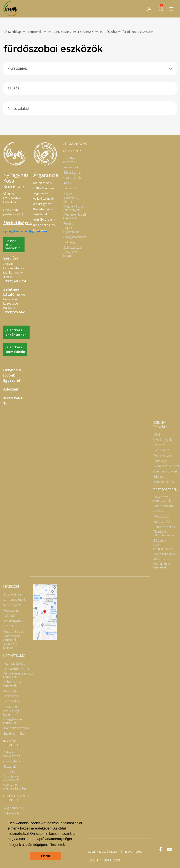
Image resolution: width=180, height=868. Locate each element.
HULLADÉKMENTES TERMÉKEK (71, 32)
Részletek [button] (57, 845)
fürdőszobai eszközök (138, 32)
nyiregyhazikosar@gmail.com (25, 231)
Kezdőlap (12, 32)
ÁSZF (117, 860)
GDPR (107, 860)
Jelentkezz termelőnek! (15, 349)
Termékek (34, 32)
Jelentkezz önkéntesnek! (16, 332)
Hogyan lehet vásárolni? (12, 245)
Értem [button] (46, 856)
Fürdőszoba (108, 32)
